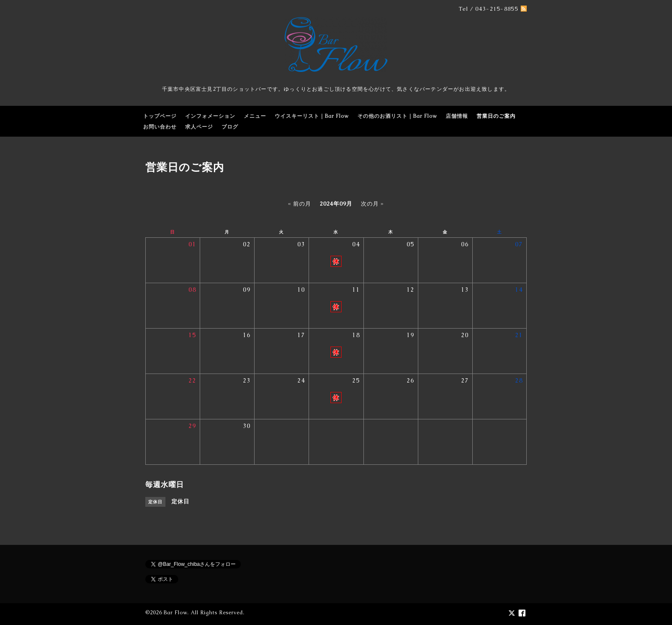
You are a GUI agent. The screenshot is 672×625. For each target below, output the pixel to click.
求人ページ (199, 127)
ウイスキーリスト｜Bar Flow (312, 116)
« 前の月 (300, 204)
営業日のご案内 (496, 116)
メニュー (255, 116)
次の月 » (372, 204)
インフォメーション (210, 116)
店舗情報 (457, 116)
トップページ (160, 116)
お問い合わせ (160, 127)
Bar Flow (175, 613)
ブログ (230, 127)
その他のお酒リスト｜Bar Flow (397, 116)
